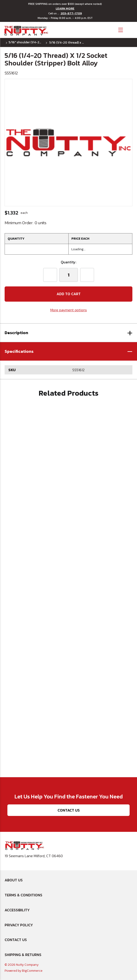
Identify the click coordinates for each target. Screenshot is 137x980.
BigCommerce (32, 971)
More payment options (69, 310)
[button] (68, 351)
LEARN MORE (65, 9)
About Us (14, 880)
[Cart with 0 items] (130, 29)
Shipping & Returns (23, 955)
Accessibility (17, 910)
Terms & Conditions (23, 895)
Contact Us (69, 810)
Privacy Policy (19, 925)
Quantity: (68, 262)
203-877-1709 (71, 13)
